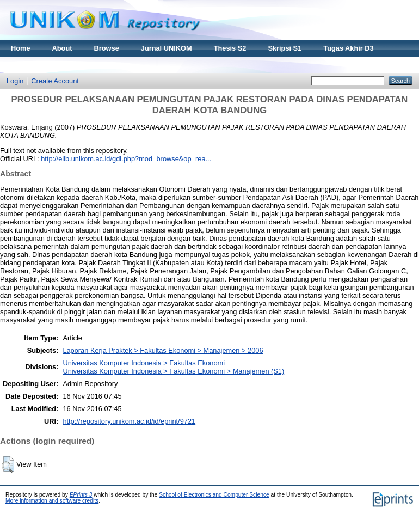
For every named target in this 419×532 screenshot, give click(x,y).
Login (15, 81)
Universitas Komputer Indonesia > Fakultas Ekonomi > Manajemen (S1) (173, 371)
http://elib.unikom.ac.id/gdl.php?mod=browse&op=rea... (126, 159)
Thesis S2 (230, 48)
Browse (107, 48)
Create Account (55, 81)
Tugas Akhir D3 (348, 48)
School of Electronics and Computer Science (214, 495)
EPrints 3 (81, 495)
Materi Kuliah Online (45, 65)
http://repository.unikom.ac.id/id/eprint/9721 (129, 421)
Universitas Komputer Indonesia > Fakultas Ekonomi (144, 363)
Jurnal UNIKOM (167, 48)
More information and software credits (52, 501)
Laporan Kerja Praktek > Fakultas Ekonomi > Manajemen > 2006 (163, 350)
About (62, 48)
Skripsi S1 (285, 48)
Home (21, 48)
